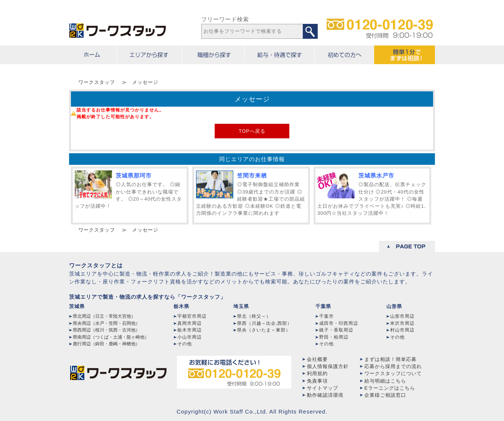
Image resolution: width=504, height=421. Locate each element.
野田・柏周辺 (334, 337)
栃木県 (181, 306)
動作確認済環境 (325, 395)
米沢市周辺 (402, 323)
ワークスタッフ (97, 82)
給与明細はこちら (385, 381)
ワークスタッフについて (393, 373)
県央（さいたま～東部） (264, 330)
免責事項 (317, 381)
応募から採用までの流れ (393, 366)
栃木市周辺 (189, 330)
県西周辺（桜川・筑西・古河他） (106, 330)
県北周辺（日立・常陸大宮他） (104, 316)
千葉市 (326, 316)
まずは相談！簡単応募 (391, 359)
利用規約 (317, 373)
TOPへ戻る (252, 131)
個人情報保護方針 (328, 366)
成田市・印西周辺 (339, 323)
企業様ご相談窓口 (385, 395)
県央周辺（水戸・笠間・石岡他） (106, 323)
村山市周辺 (402, 330)
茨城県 (77, 306)
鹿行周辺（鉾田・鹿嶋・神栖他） (106, 344)
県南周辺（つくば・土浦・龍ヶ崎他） (111, 337)
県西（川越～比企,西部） (265, 323)
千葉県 (323, 306)
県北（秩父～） (254, 316)
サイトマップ (323, 388)
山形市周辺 (402, 316)
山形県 (394, 306)
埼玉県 (241, 306)
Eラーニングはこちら (390, 388)
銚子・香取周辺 (336, 330)
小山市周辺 (189, 337)
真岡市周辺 (189, 323)
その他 (185, 344)
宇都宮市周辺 (192, 316)
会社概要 (317, 359)
